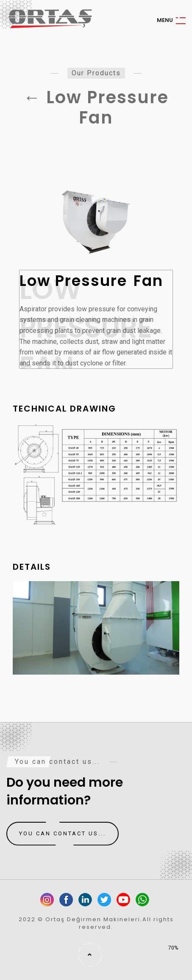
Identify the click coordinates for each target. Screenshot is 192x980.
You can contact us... (63, 834)
